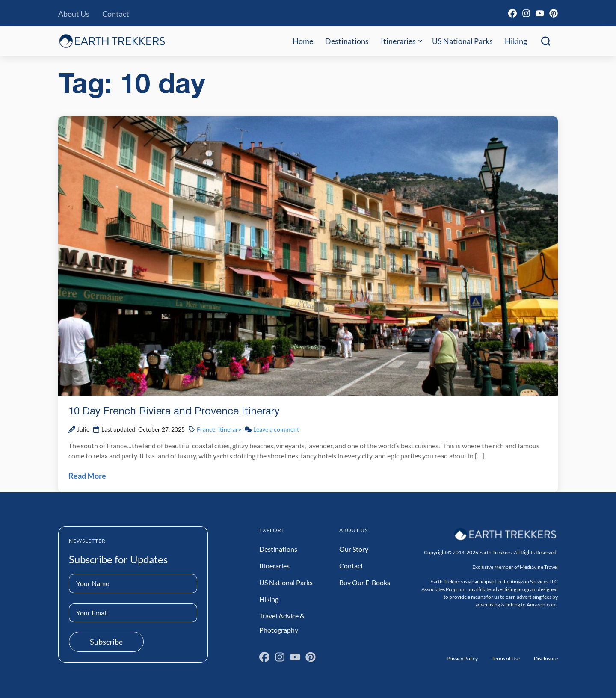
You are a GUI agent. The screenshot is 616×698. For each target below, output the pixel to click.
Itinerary (230, 429)
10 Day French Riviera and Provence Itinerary (174, 412)
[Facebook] (512, 13)
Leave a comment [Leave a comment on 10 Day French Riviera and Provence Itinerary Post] (276, 429)
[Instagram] (526, 13)
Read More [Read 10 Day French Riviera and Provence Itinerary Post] (87, 476)
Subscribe (106, 642)
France (206, 429)
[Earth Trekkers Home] (112, 41)
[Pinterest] (554, 13)
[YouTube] (540, 13)
